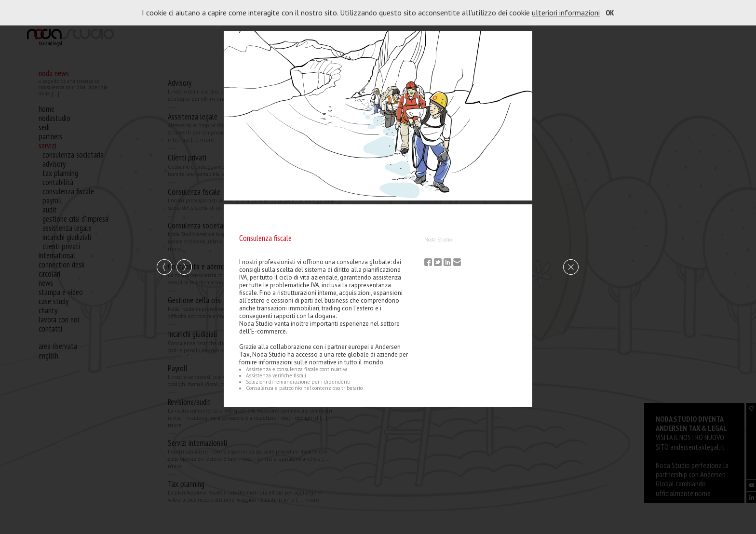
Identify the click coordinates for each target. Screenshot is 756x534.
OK (610, 13)
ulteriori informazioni (566, 13)
